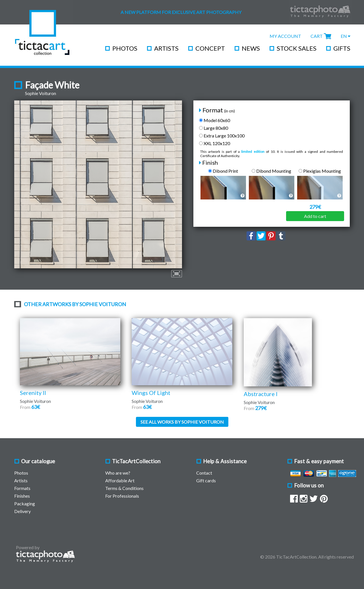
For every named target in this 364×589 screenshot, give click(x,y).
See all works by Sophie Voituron (182, 422)
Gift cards (206, 480)
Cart (317, 36)
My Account (285, 36)
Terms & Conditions (124, 488)
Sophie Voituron (41, 93)
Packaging (25, 503)
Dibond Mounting (271, 171)
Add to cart (315, 216)
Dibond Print (223, 171)
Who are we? (118, 473)
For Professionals (122, 496)
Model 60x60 (215, 120)
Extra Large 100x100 (222, 136)
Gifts (342, 48)
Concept (210, 48)
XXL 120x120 (215, 143)
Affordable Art (120, 480)
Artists (166, 48)
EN (346, 36)
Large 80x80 (214, 128)
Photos (125, 48)
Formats (22, 488)
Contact (204, 473)
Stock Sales (297, 48)
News (251, 48)
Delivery (22, 511)
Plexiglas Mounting (320, 171)
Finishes (22, 496)
